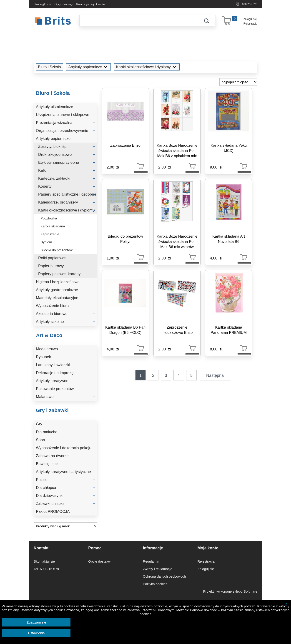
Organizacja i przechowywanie (65, 131)
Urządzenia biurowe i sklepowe (65, 115)
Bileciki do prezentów (56, 250)
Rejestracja (250, 24)
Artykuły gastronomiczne (65, 290)
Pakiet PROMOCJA (53, 512)
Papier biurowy (67, 266)
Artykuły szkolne (65, 322)
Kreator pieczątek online (91, 4)
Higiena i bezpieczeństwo (65, 282)
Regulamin (151, 561)
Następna (215, 375)
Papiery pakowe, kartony (67, 274)
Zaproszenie (50, 234)
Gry (65, 424)
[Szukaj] (138, 21)
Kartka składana (53, 226)
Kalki (67, 170)
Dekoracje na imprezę (65, 373)
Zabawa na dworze (65, 456)
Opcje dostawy (64, 4)
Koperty (67, 186)
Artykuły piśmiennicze (65, 107)
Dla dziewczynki (65, 496)
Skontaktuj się (44, 561)
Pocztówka (49, 218)
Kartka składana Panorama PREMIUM (229, 330)
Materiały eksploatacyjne (65, 298)
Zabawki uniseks (65, 504)
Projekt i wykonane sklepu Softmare (230, 591)
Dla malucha (65, 432)
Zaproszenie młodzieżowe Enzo (177, 330)
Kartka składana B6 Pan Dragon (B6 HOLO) (125, 330)
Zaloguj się (250, 19)
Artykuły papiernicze (88, 67)
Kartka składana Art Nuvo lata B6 (229, 239)
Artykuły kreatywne (65, 381)
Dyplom (46, 242)
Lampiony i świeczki (65, 365)
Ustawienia (36, 633)
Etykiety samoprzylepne (67, 162)
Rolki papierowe (67, 258)
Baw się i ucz (65, 464)
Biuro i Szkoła (49, 67)
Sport (65, 440)
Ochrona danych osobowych (164, 576)
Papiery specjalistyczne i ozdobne (67, 194)
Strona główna (43, 4)
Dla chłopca (65, 488)
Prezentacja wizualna (65, 123)
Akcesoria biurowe (65, 314)
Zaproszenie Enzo (125, 145)
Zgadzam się (36, 622)
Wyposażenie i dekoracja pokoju (65, 448)
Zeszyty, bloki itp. (67, 147)
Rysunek (65, 357)
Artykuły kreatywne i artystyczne (65, 472)
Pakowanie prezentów (65, 389)
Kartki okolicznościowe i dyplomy (147, 67)
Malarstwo (65, 397)
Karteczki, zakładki (67, 178)
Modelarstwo (65, 349)
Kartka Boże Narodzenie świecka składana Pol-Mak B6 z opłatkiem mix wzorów (177, 151)
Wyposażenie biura (65, 306)
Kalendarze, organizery (67, 202)
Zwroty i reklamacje (157, 569)
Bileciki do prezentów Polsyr (125, 239)
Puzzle (65, 480)
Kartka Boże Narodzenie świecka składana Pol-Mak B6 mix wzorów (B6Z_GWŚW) (177, 242)
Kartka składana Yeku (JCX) (229, 148)
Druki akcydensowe (67, 155)
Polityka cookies (155, 584)
